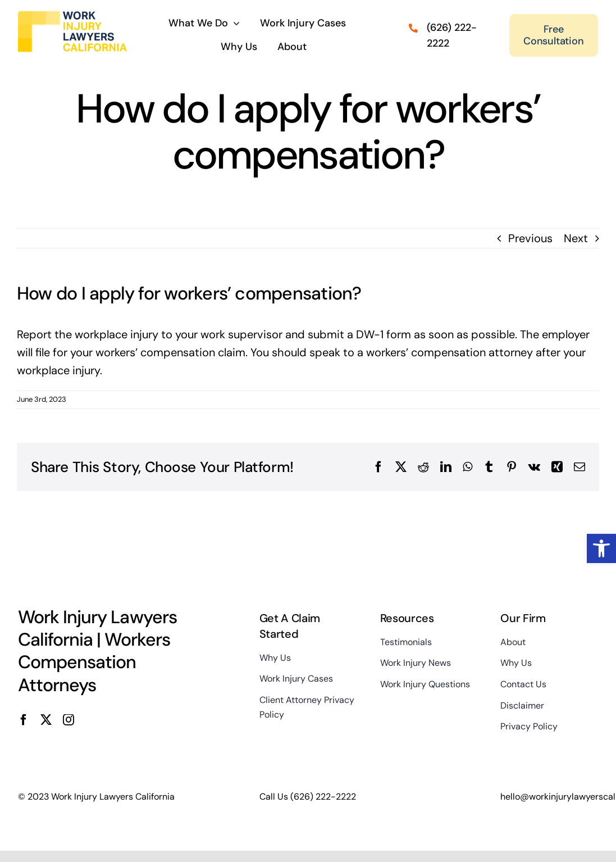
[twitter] (46, 720)
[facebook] (24, 720)
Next (576, 239)
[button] (601, 548)
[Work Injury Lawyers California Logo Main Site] (72, 14)
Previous (530, 239)
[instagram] (69, 720)
